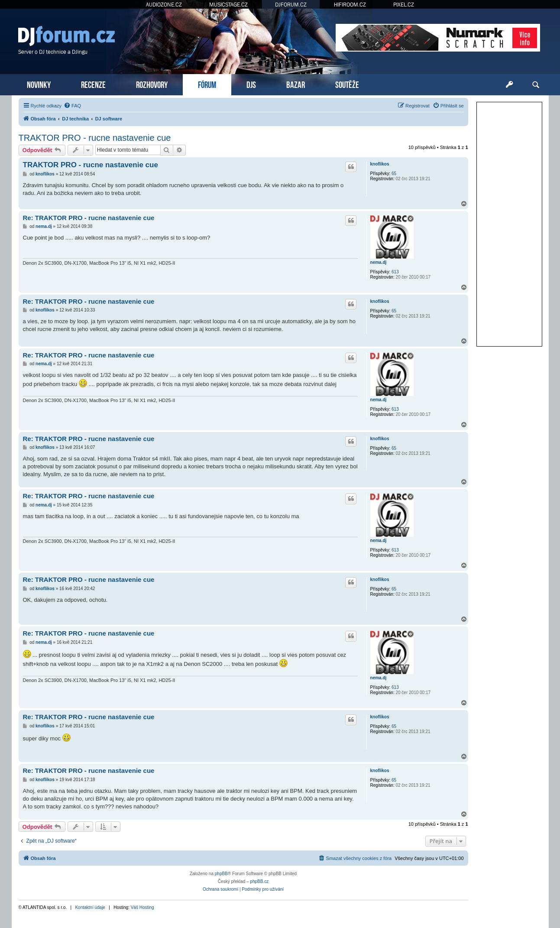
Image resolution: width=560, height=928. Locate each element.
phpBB (221, 874)
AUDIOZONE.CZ (164, 5)
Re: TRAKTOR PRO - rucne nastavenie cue (89, 218)
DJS (251, 84)
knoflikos (380, 164)
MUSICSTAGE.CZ (228, 5)
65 (394, 174)
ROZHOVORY (152, 84)
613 (395, 272)
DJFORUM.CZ (291, 5)
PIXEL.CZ (404, 5)
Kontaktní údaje (90, 907)
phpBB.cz (259, 881)
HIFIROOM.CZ (350, 5)
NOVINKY (39, 84)
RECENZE (93, 84)
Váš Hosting (142, 907)
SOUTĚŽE (347, 84)
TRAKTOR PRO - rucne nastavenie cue (95, 138)
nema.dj (379, 262)
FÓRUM (207, 84)
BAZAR (296, 84)
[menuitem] (72, 106)
